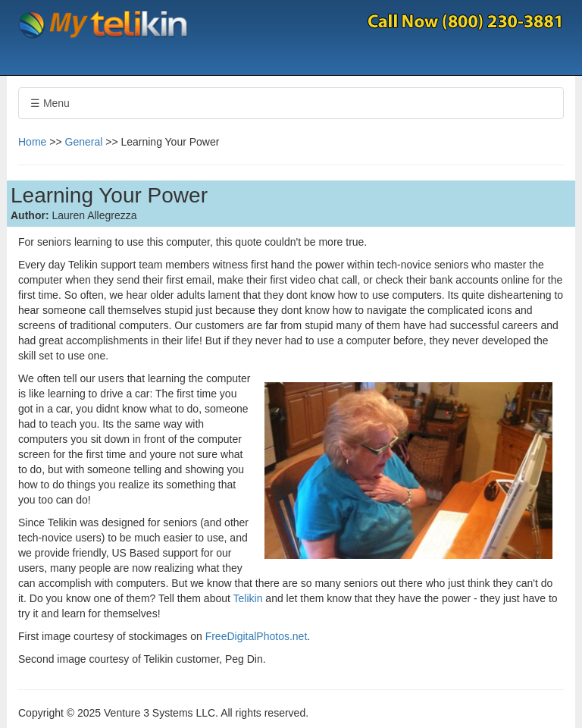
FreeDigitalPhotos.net (257, 636)
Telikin (250, 598)
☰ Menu (50, 103)
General (84, 142)
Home (32, 142)
